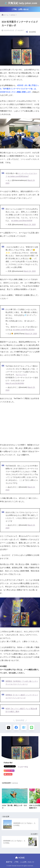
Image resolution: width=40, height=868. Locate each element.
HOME (20, 858)
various (15, 783)
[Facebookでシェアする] (16, 727)
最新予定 (9, 862)
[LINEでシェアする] (32, 727)
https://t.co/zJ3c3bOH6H (15, 383)
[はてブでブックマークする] (24, 727)
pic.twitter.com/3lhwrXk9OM (22, 221)
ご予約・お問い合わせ (20, 9)
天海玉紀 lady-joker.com (20, 3)
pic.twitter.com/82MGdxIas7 (18, 176)
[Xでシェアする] (9, 727)
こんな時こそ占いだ (27, 862)
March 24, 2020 (30, 225)
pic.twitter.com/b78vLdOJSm (24, 330)
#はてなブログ (21, 375)
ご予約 (16, 862)
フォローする (23, 767)
